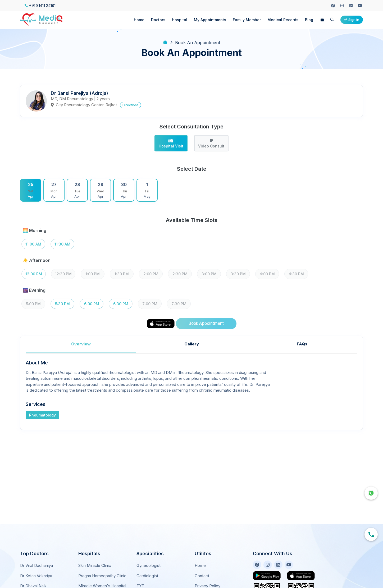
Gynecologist (149, 565)
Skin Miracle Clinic (95, 565)
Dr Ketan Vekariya (36, 576)
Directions (131, 105)
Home (139, 20)
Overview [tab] (81, 344)
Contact (202, 576)
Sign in (352, 20)
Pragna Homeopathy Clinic (102, 576)
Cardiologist (147, 576)
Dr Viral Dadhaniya (37, 565)
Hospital (180, 20)
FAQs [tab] (302, 344)
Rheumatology (42, 415)
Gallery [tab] (192, 344)
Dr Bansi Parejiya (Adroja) (79, 93)
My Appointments (210, 20)
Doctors (158, 20)
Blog (309, 20)
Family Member (247, 20)
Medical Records (283, 20)
